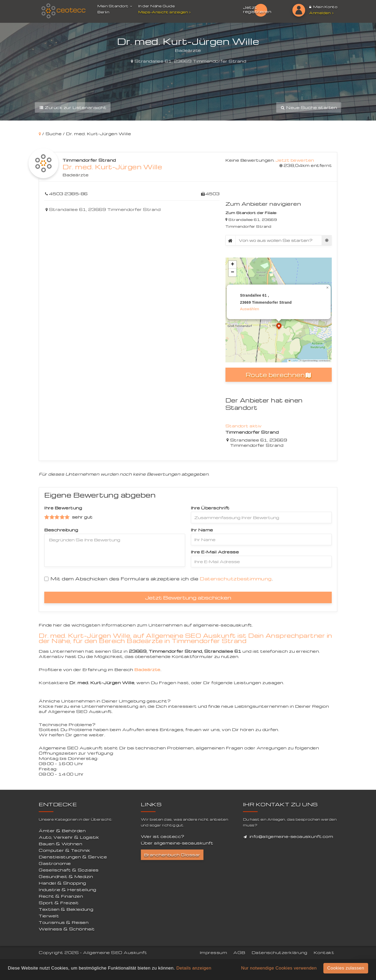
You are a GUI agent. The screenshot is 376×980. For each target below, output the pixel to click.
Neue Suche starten (309, 107)
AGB (239, 952)
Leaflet (293, 361)
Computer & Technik (64, 850)
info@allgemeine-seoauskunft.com (291, 836)
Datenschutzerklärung (280, 952)
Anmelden (321, 13)
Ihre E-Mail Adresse (215, 552)
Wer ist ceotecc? (163, 836)
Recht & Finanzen (61, 896)
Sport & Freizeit (59, 903)
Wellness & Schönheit (67, 929)
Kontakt (324, 952)
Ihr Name (202, 530)
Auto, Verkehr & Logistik (69, 837)
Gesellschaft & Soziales (69, 870)
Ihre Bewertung (63, 508)
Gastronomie (55, 863)
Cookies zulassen (346, 968)
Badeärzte (76, 175)
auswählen (250, 309)
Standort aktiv (244, 426)
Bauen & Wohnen (60, 844)
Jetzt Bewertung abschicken (188, 597)
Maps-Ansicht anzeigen (165, 12)
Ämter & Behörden (62, 831)
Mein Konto (323, 7)
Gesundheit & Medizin (66, 876)
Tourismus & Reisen (64, 922)
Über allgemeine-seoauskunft (177, 843)
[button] (279, 327)
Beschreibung (61, 530)
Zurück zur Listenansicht (73, 107)
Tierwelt (49, 916)
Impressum (214, 952)
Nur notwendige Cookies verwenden (279, 968)
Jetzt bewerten (295, 160)
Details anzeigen (194, 968)
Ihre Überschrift (210, 508)
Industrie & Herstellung (68, 890)
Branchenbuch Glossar (172, 855)
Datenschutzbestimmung (236, 578)
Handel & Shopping (62, 883)
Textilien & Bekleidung (66, 909)
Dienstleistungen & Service (73, 857)
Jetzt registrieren (257, 9)
